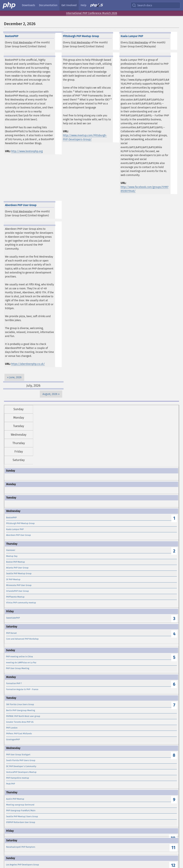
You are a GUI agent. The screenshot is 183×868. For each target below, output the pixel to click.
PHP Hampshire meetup (18, 778)
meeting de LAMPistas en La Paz (21, 663)
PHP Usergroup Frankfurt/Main (21, 810)
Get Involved (69, 5)
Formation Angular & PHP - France (22, 689)
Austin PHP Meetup (15, 799)
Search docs (142, 5)
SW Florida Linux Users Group (20, 704)
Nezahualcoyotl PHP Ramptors (21, 847)
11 (173, 848)
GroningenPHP (13, 739)
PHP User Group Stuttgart (18, 755)
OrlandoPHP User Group (18, 591)
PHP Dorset (11, 633)
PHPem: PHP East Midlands (19, 734)
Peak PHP (11, 784)
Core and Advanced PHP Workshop (22, 639)
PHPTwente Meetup (15, 597)
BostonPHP (11, 518)
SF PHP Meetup (13, 579)
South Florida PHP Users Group (21, 760)
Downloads (28, 5)
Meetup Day (12, 556)
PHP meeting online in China (19, 657)
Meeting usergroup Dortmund (20, 805)
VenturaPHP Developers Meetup (21, 772)
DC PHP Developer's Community (21, 766)
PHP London (12, 728)
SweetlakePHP (13, 618)
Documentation (48, 5)
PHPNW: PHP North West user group (23, 716)
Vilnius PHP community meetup (21, 603)
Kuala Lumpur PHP (15, 529)
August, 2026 (50, 394)
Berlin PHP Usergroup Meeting (21, 710)
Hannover (11, 550)
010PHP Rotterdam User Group (21, 822)
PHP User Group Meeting (18, 668)
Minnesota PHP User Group (19, 585)
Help (83, 5)
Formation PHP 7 (14, 683)
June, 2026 (15, 377)
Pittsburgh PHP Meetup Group (20, 523)
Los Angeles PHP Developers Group (22, 865)
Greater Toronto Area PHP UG (20, 722)
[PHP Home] (9, 5)
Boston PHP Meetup (16, 562)
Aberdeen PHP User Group (18, 535)
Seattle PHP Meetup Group (19, 573)
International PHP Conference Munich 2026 (92, 13)
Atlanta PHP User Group (17, 568)
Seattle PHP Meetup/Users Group (22, 816)
